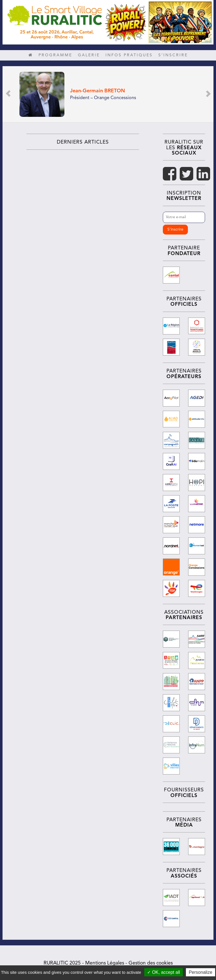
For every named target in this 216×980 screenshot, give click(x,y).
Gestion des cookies (151, 962)
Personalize (201, 972)
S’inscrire (173, 55)
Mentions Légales (105, 962)
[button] (8, 94)
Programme (55, 55)
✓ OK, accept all (164, 972)
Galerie (89, 55)
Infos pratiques (129, 55)
